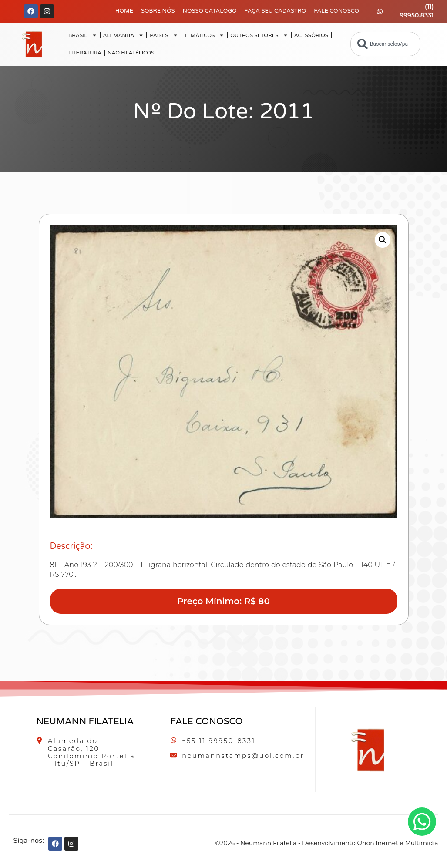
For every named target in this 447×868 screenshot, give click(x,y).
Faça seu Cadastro (276, 11)
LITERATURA (85, 53)
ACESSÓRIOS (311, 35)
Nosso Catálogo (209, 11)
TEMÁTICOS (204, 35)
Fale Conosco (336, 11)
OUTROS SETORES (259, 35)
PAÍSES (164, 35)
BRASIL (83, 35)
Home (124, 11)
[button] (383, 240)
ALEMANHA (124, 35)
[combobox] (385, 44)
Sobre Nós (158, 11)
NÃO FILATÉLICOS (131, 53)
